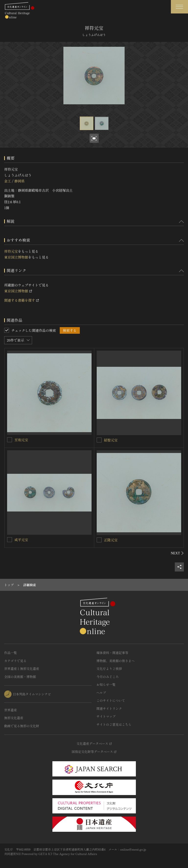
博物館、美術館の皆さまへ (116, 661)
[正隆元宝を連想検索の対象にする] (99, 540)
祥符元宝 (11, 251)
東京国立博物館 (16, 257)
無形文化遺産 (14, 718)
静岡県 (19, 181)
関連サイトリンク (109, 708)
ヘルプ (101, 693)
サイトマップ (106, 716)
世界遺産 (11, 710)
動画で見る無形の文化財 (22, 726)
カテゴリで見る (15, 661)
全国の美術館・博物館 (20, 677)
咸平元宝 (21, 540)
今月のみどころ (108, 677)
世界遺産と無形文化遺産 (22, 669)
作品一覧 (11, 653)
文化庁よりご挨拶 (109, 669)
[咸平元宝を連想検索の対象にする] (10, 540)
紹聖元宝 (111, 440)
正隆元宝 (111, 540)
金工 (8, 181)
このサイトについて (111, 700)
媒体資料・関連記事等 (112, 653)
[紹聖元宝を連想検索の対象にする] (99, 440)
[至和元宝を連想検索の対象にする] (10, 440)
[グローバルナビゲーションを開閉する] (179, 7)
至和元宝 (21, 440)
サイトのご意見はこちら (114, 724)
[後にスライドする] (177, 553)
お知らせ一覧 (106, 684)
